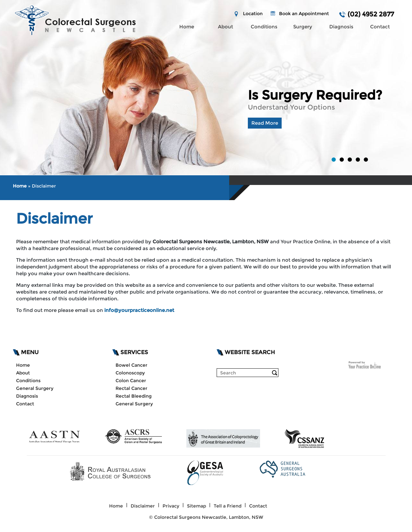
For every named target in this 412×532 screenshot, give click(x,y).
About (225, 27)
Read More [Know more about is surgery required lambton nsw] (265, 123)
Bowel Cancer (131, 365)
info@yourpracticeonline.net (139, 310)
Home (187, 27)
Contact (380, 27)
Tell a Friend (228, 506)
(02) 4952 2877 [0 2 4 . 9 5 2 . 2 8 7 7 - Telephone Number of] (371, 14)
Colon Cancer (131, 381)
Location (253, 14)
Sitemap (197, 506)
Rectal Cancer (131, 388)
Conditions (264, 27)
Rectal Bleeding (134, 396)
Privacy (171, 506)
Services (134, 352)
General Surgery (35, 388)
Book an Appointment (304, 14)
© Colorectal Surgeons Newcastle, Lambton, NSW (206, 517)
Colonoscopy (130, 373)
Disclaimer (143, 506)
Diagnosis (341, 27)
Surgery (303, 27)
